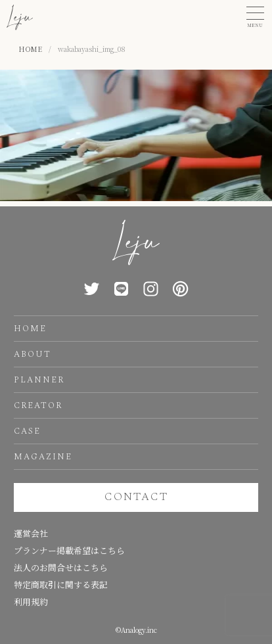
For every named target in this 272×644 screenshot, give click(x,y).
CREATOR (38, 405)
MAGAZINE (43, 457)
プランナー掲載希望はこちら (69, 550)
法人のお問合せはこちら (61, 567)
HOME (30, 329)
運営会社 (31, 533)
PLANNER (39, 380)
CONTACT (136, 497)
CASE (27, 431)
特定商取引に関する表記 (61, 585)
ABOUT (33, 354)
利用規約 (31, 602)
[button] (255, 17)
